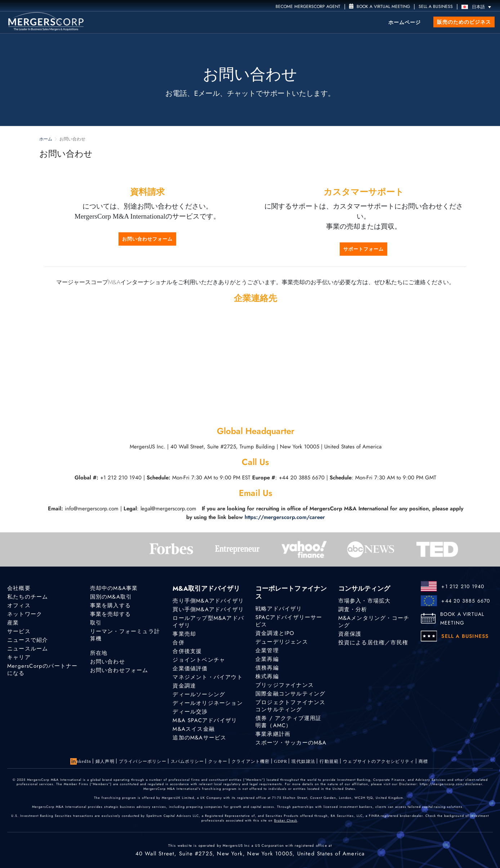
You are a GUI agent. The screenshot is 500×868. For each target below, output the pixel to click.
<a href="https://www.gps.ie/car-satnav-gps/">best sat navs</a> (255, 363)
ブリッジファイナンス (285, 685)
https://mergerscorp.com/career (285, 517)
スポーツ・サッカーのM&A (291, 743)
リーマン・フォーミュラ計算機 (125, 635)
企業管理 (267, 650)
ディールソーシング (199, 694)
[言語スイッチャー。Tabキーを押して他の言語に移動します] (478, 7)
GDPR (281, 761)
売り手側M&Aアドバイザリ (208, 601)
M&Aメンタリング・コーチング (374, 622)
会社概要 (19, 588)
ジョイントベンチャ (199, 660)
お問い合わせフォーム (147, 239)
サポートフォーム (363, 249)
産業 (13, 623)
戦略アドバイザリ (279, 609)
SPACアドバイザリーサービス (289, 621)
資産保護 (350, 634)
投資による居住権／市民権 (373, 643)
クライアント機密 (251, 761)
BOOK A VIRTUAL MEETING (462, 618)
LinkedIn (81, 761)
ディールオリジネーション (207, 703)
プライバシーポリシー (143, 761)
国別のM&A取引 (111, 597)
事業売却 (184, 634)
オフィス (19, 605)
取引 (96, 623)
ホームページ (405, 22)
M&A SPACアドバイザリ (205, 720)
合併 (178, 643)
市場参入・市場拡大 (365, 601)
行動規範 (329, 761)
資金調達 (184, 686)
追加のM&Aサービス (199, 738)
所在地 (99, 653)
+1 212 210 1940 (463, 586)
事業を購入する (110, 605)
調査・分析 (353, 609)
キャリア (19, 657)
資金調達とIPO (275, 633)
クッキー (218, 761)
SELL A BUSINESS (436, 6)
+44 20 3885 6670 (466, 601)
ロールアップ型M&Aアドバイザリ (208, 622)
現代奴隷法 (303, 761)
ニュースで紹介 (28, 640)
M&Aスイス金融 (194, 729)
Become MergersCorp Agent (308, 6)
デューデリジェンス (282, 642)
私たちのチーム (28, 597)
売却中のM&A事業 (114, 588)
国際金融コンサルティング (290, 694)
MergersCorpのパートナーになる (42, 670)
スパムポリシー (187, 761)
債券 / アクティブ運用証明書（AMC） (289, 722)
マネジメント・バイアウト (207, 677)
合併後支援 (187, 651)
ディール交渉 (190, 712)
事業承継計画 (273, 734)
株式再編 (267, 676)
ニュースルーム (28, 649)
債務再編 (267, 668)
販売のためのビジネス (464, 22)
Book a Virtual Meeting (380, 6)
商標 (423, 761)
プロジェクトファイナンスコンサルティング (290, 706)
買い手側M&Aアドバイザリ (208, 609)
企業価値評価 (190, 668)
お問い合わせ (108, 662)
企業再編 (267, 659)
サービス (19, 631)
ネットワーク (25, 614)
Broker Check (286, 820)
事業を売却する (110, 614)
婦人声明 (105, 761)
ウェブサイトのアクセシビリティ (379, 761)
